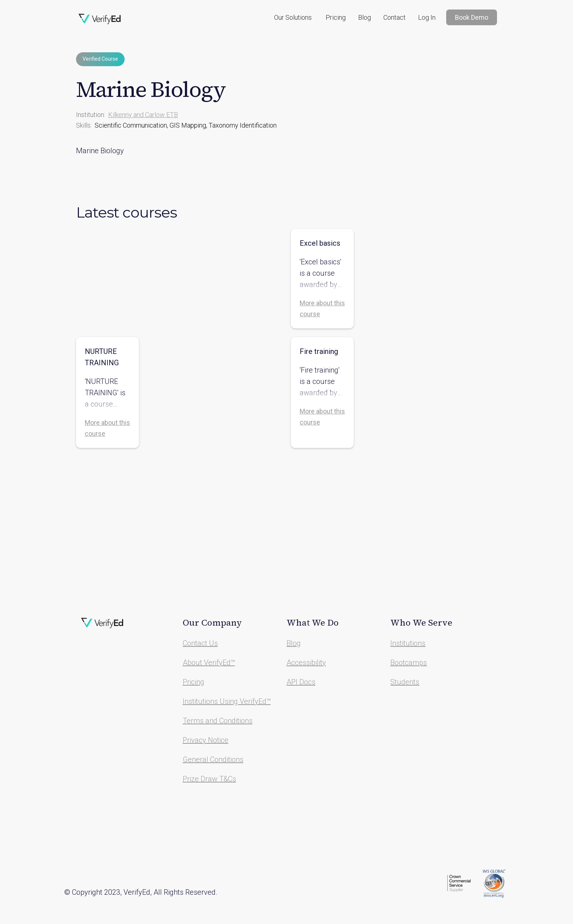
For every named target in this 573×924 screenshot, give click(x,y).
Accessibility (306, 663)
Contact (394, 17)
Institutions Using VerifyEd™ (227, 701)
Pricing (336, 17)
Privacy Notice (206, 740)
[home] (100, 19)
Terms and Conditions (218, 721)
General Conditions (213, 759)
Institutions (408, 643)
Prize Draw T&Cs (209, 779)
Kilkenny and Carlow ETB (143, 115)
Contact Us (200, 643)
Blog (365, 17)
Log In (427, 17)
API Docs (301, 682)
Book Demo (472, 17)
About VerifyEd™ (209, 663)
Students (405, 682)
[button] (293, 17)
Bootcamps (409, 663)
